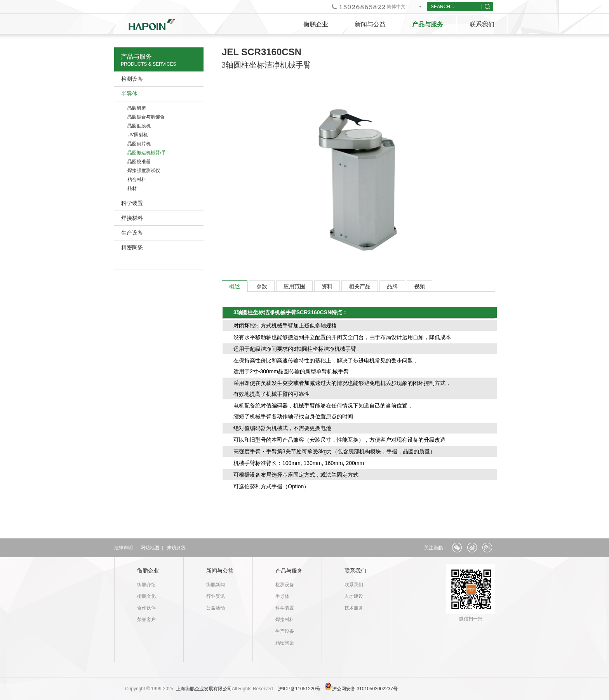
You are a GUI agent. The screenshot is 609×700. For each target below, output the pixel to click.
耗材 (132, 188)
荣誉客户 (146, 620)
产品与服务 (428, 24)
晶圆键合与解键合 (146, 117)
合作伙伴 (146, 608)
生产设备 (132, 233)
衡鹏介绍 (146, 585)
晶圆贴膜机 (139, 126)
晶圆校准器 (139, 162)
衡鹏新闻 (216, 585)
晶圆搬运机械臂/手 (147, 153)
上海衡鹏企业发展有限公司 (204, 689)
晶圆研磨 (137, 108)
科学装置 (132, 203)
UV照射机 (138, 135)
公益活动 (216, 608)
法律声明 (124, 548)
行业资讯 (216, 596)
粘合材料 (137, 179)
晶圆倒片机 (139, 144)
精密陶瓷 (132, 247)
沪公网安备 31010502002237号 (365, 689)
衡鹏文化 (146, 596)
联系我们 (482, 24)
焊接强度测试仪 (144, 171)
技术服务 (354, 608)
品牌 (392, 286)
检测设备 (132, 79)
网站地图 (150, 548)
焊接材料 (132, 218)
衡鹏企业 (316, 24)
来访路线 (176, 548)
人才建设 (354, 596)
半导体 (129, 94)
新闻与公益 (370, 24)
